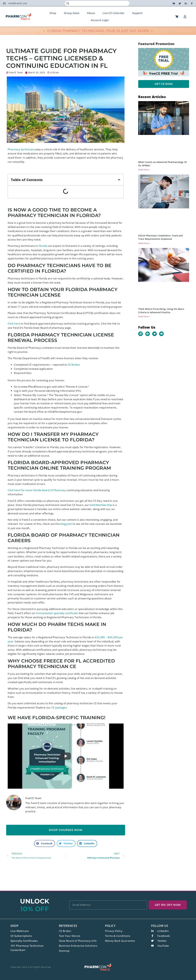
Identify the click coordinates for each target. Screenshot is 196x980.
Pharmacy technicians (21, 149)
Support (137, 13)
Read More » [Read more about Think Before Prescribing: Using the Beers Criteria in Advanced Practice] (144, 316)
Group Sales (72, 13)
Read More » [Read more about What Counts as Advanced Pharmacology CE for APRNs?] (144, 170)
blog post (66, 524)
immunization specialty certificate (57, 613)
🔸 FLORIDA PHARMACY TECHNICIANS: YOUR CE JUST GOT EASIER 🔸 (98, 31)
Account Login (100, 20)
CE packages (59, 707)
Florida (43, 246)
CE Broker (74, 365)
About (91, 13)
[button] (119, 180)
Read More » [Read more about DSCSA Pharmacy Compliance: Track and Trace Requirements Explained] (144, 243)
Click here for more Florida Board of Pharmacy (37, 490)
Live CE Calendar (113, 13)
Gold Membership (101, 505)
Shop (53, 13)
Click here (14, 324)
